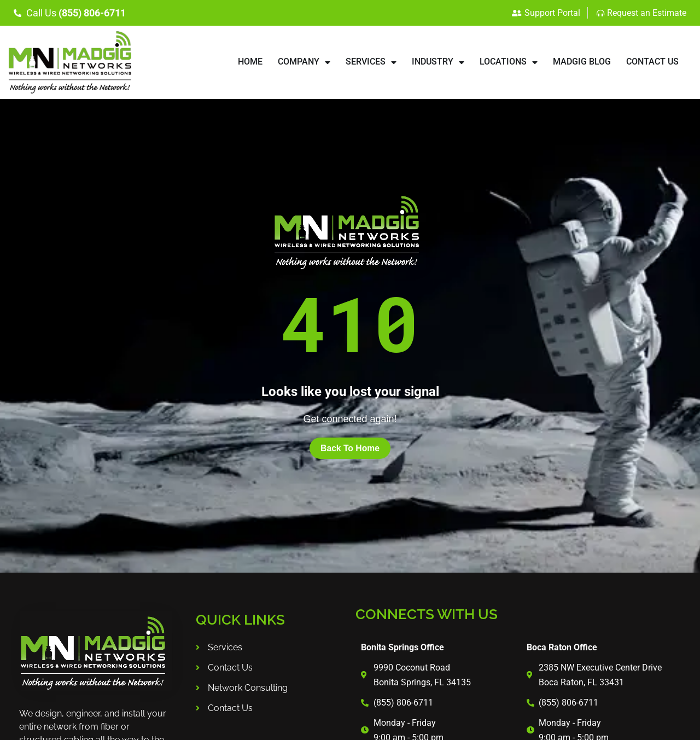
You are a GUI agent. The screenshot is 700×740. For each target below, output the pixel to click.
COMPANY (304, 62)
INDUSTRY (438, 62)
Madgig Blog (582, 62)
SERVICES (371, 62)
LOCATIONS (509, 62)
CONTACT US (652, 62)
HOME (250, 62)
